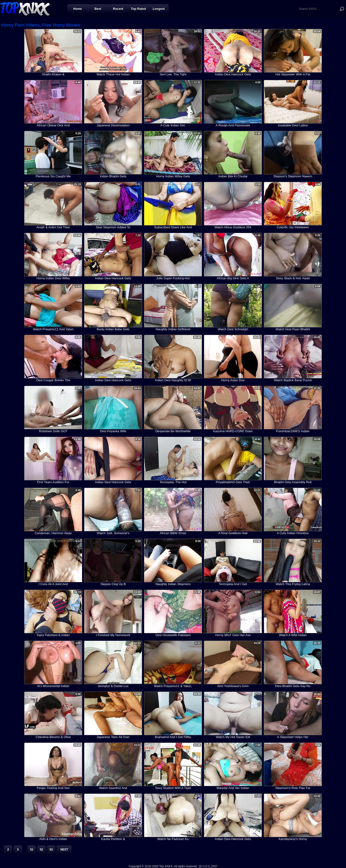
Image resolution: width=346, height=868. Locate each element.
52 (41, 850)
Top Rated (138, 9)
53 (51, 850)
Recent (118, 9)
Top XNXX (25, 8)
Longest (159, 9)
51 (32, 850)
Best (98, 9)
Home (78, 9)
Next (64, 850)
